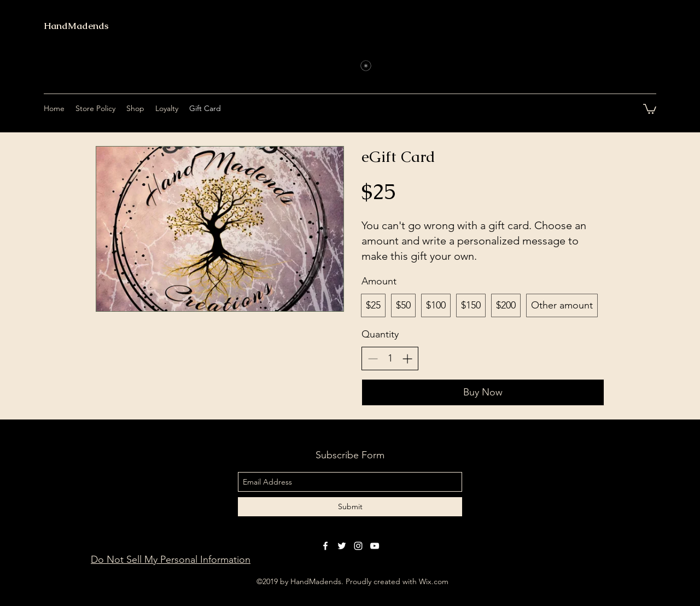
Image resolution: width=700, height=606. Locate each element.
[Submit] (350, 507)
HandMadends (76, 26)
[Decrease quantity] (373, 359)
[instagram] (358, 546)
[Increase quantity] (407, 359)
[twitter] (342, 546)
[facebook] (325, 546)
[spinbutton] (390, 359)
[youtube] (375, 546)
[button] (650, 108)
